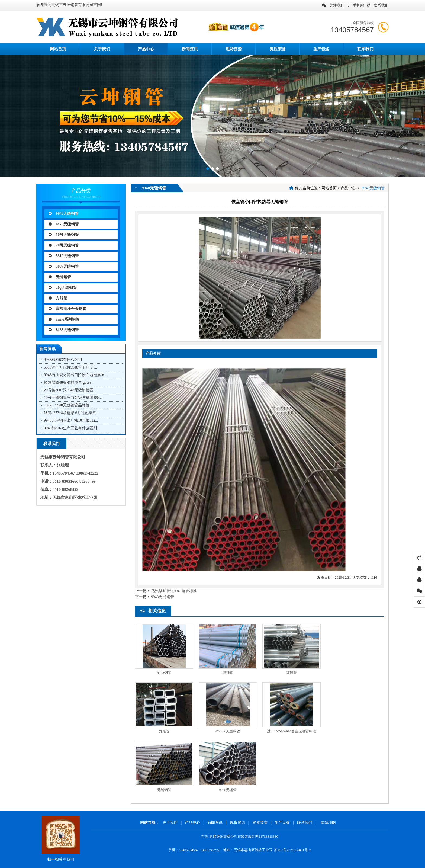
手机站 (356, 5)
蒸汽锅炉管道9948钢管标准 (174, 591)
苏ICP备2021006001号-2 (292, 850)
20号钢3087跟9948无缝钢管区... (70, 390)
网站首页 (329, 188)
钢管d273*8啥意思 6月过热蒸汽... (71, 413)
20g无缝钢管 (63, 288)
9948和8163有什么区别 (63, 360)
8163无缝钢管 (64, 330)
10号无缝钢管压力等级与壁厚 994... (73, 398)
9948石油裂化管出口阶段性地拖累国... (76, 375)
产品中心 (146, 49)
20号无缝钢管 (64, 245)
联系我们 (378, 5)
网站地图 (328, 823)
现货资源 (234, 49)
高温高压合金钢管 (67, 309)
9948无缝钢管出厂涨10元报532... (71, 420)
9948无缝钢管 (64, 214)
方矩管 (58, 298)
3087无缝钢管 (64, 266)
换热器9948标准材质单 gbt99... (69, 382)
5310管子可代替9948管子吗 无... (70, 367)
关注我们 (333, 5)
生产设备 (321, 49)
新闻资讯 (190, 49)
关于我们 (102, 49)
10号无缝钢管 (64, 235)
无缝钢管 (60, 277)
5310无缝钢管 (64, 256)
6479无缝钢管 (64, 224)
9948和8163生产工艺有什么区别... (72, 428)
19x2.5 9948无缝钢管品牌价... (68, 405)
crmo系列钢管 (64, 319)
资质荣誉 (278, 49)
